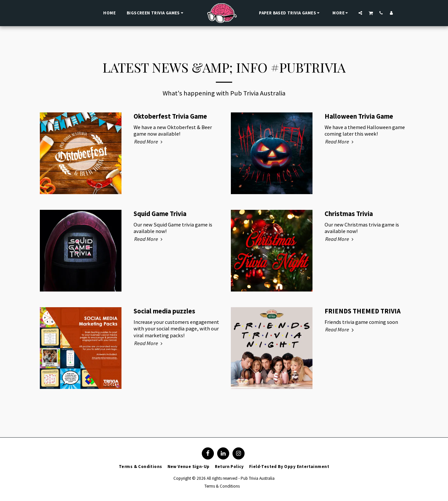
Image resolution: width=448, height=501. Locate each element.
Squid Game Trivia (160, 214)
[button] (360, 13)
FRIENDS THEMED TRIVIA (363, 311)
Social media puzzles (164, 311)
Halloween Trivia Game (359, 116)
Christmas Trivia (349, 214)
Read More (149, 142)
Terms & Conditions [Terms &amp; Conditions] (222, 486)
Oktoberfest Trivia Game (170, 116)
